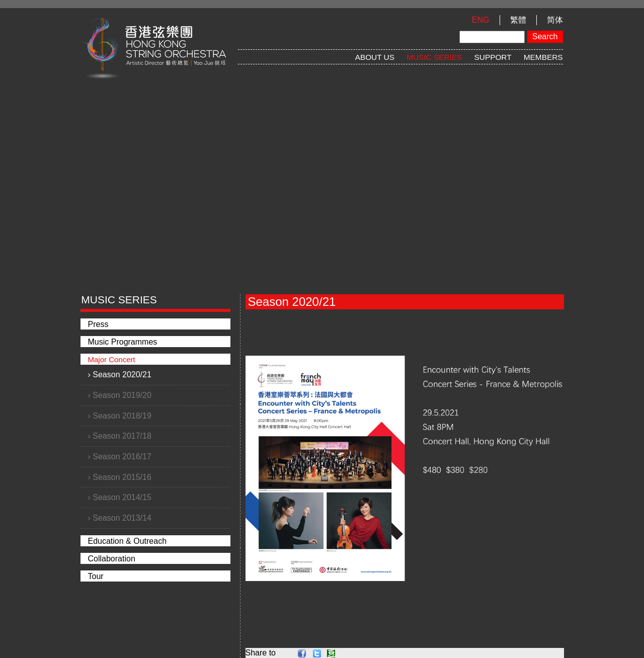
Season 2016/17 (122, 457)
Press (98, 324)
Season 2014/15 (122, 497)
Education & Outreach (128, 541)
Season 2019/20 (122, 395)
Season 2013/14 (122, 518)
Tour (96, 576)
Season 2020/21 (122, 375)
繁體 (518, 20)
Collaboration (112, 559)
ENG (481, 20)
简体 (555, 20)
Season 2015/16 (122, 477)
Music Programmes (123, 342)
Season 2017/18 (122, 436)
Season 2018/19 (122, 416)
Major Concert (112, 359)
